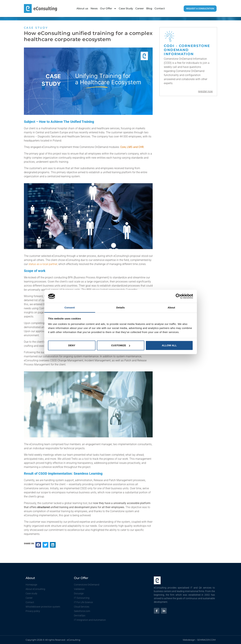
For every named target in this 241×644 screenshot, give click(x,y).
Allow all (169, 345)
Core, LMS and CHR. (132, 147)
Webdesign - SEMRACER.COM (199, 640)
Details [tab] (121, 307)
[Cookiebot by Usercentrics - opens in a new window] (178, 296)
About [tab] (171, 307)
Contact (160, 8)
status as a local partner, (43, 264)
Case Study (126, 8)
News (94, 8)
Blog (149, 8)
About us (82, 8)
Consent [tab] (70, 307)
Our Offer (108, 9)
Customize (121, 345)
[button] (38, 545)
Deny (72, 345)
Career (140, 8)
